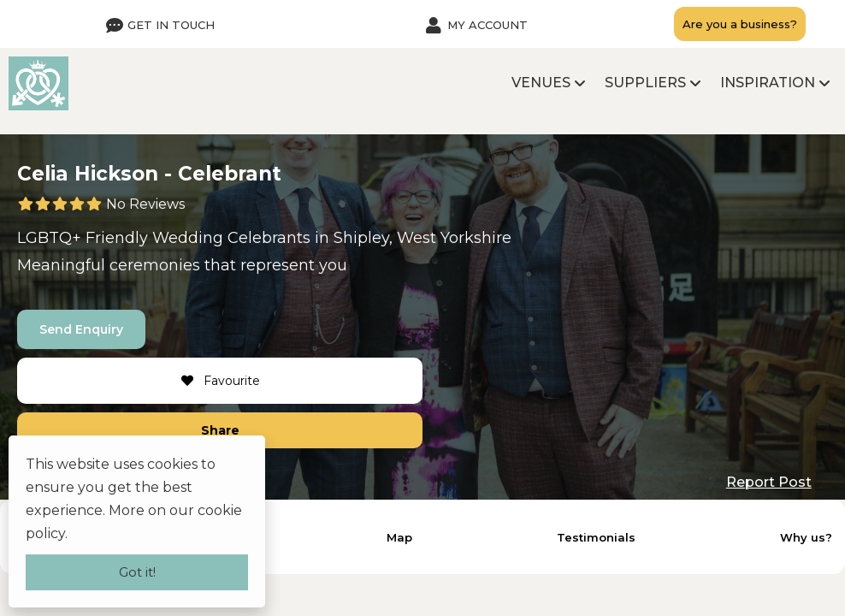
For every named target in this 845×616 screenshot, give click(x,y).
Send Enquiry (81, 329)
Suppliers (645, 83)
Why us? (806, 537)
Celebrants (269, 238)
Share (220, 430)
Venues (541, 83)
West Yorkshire (454, 238)
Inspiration (768, 83)
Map (399, 537)
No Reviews (145, 204)
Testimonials (596, 537)
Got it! (137, 572)
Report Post (769, 482)
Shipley (361, 238)
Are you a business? (740, 24)
